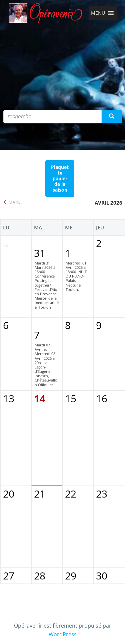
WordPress (63, 634)
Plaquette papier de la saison (60, 178)
